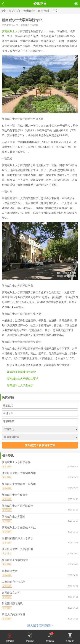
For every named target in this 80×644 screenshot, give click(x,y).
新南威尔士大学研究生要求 (23, 379)
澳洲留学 (29, 11)
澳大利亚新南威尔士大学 (21, 372)
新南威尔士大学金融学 (20, 385)
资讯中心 (15, 11)
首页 (76, 4)
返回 (3, 4)
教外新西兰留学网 (30, 25)
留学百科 (44, 11)
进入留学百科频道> (40, 626)
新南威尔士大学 (11, 31)
